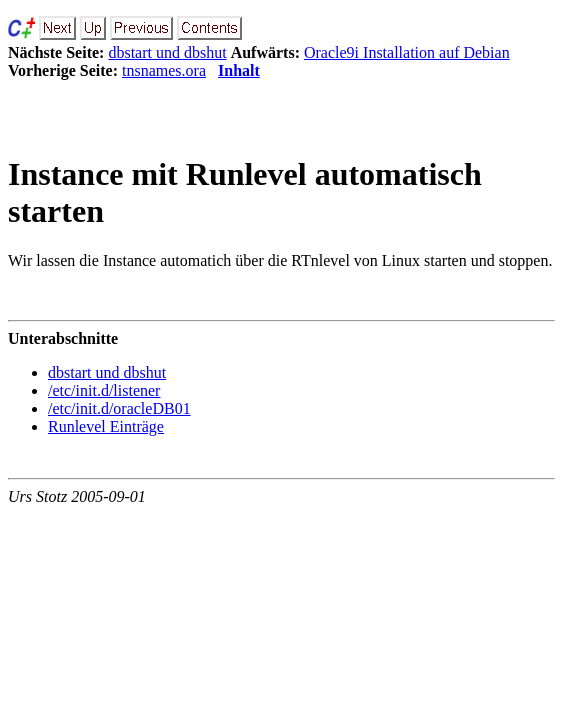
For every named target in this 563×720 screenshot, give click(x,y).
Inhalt (239, 70)
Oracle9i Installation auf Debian (407, 52)
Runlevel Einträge (106, 426)
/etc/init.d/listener (104, 390)
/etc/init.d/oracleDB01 (119, 408)
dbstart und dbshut (167, 52)
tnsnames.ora (164, 70)
